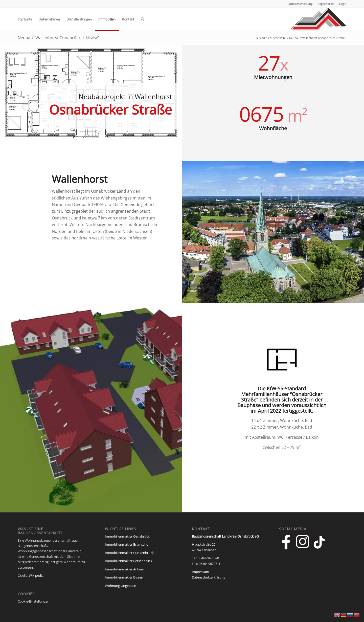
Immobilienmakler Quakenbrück (129, 553)
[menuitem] (301, 4)
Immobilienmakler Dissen (124, 577)
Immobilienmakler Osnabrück (127, 536)
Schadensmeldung (300, 4)
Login (343, 4)
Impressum (200, 572)
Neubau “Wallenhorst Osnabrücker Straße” (59, 38)
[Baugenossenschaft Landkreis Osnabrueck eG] (318, 19)
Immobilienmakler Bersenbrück (129, 561)
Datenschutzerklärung (209, 577)
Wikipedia (36, 575)
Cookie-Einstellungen (33, 601)
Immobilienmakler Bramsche (127, 544)
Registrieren (326, 4)
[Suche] (142, 19)
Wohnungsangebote (120, 586)
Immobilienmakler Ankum (124, 569)
